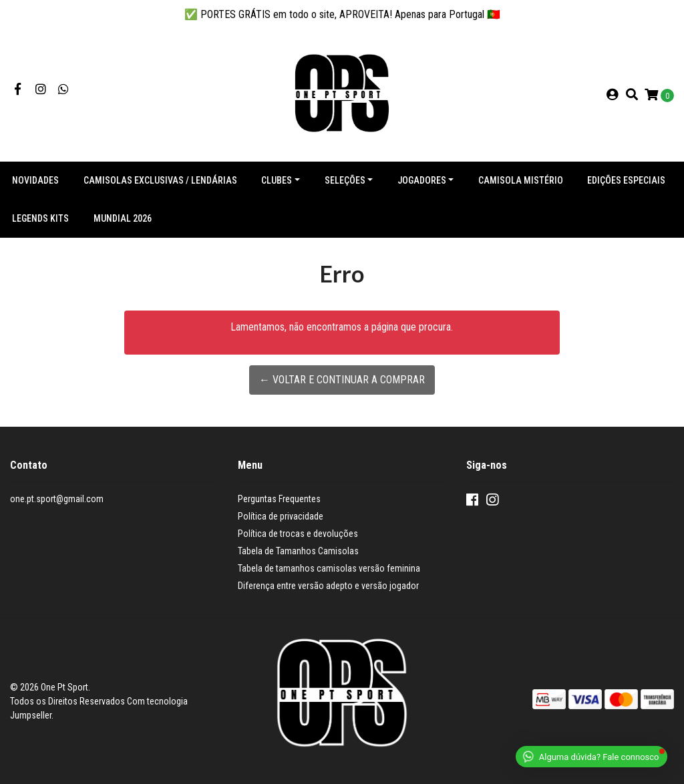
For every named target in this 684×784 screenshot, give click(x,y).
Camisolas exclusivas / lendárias (160, 180)
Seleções (345, 180)
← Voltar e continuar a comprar (342, 380)
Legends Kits (40, 218)
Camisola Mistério (521, 180)
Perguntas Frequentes (279, 499)
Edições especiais (626, 180)
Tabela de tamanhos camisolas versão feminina (329, 568)
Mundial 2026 (123, 218)
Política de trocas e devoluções (298, 534)
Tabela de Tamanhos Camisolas (298, 551)
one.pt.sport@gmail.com (57, 499)
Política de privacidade (281, 516)
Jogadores (422, 180)
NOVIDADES (35, 180)
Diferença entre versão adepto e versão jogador (328, 586)
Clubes (277, 180)
